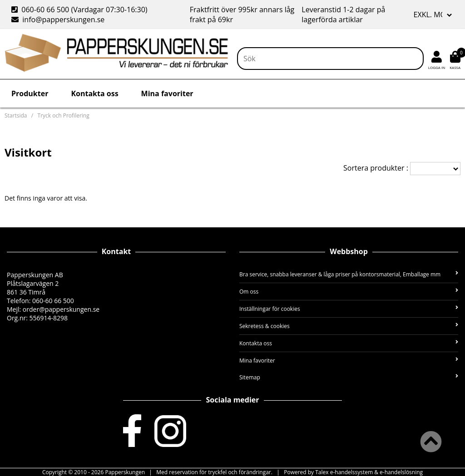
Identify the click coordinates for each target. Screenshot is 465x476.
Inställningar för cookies (349, 309)
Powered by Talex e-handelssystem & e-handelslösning (353, 472)
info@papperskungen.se (58, 20)
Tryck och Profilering (64, 115)
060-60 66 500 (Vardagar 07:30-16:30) (80, 10)
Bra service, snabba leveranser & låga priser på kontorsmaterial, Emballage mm (349, 274)
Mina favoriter (167, 93)
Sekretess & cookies (349, 326)
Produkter (30, 93)
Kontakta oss (94, 93)
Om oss (349, 292)
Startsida (16, 115)
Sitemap (349, 377)
